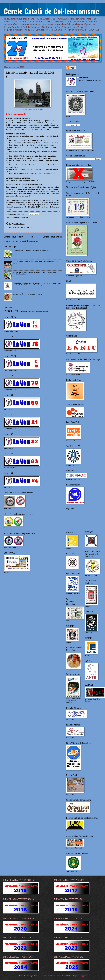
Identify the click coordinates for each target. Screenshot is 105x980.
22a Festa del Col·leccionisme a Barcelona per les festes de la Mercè (35, 262)
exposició (23, 311)
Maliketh (60, 976)
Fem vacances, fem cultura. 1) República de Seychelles (33, 251)
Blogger (83, 976)
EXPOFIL (8, 311)
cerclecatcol (84, 78)
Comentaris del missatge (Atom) (26, 241)
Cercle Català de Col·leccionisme (52, 11)
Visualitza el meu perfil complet (89, 81)
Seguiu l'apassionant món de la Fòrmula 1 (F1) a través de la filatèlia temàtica (34, 273)
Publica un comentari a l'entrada (21, 228)
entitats (15, 217)
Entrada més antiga (52, 237)
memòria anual (24, 217)
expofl (32, 312)
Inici (33, 237)
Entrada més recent (13, 237)
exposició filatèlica (42, 312)
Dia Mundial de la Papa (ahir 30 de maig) (27, 294)
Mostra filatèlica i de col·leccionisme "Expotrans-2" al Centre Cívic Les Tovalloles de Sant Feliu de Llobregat (37, 284)
